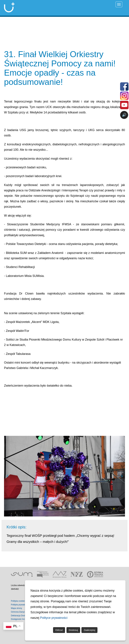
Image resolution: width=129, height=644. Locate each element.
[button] (7, 476)
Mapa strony (16, 608)
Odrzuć (59, 630)
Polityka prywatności (20, 605)
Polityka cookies (18, 601)
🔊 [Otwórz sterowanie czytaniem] (124, 115)
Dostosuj (73, 630)
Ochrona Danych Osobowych (24, 612)
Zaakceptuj (89, 630)
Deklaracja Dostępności (21, 616)
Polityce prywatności (54, 618)
